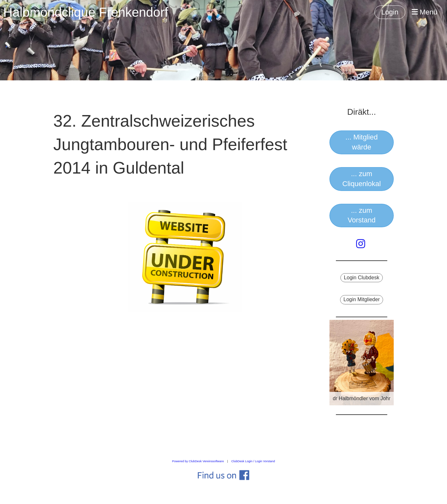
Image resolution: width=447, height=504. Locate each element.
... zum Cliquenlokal (362, 179)
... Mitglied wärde (362, 142)
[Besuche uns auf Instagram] (361, 244)
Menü (425, 12)
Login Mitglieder (362, 299)
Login (390, 12)
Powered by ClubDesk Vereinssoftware (198, 461)
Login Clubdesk (362, 278)
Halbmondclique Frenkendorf (86, 12)
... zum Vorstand (362, 215)
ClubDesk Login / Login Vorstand (253, 461)
